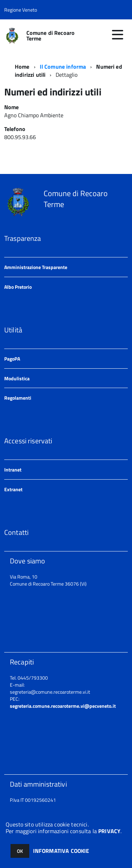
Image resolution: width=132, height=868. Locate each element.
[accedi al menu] (118, 35)
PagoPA (12, 359)
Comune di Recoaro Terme (51, 36)
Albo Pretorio (18, 287)
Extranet (13, 489)
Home (22, 67)
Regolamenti (18, 398)
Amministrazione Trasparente (36, 267)
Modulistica (17, 378)
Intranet (13, 470)
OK (20, 851)
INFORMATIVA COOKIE (61, 851)
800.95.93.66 (21, 137)
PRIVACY (109, 831)
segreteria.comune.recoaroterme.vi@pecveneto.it (63, 706)
